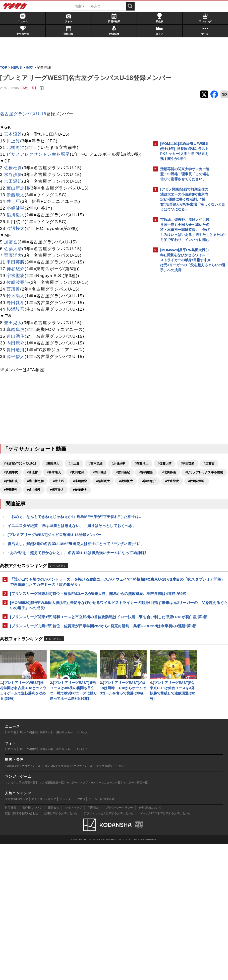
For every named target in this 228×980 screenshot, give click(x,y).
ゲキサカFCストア (17, 935)
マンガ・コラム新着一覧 (20, 918)
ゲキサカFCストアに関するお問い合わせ (165, 949)
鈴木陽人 (18, 313)
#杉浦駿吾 (106, 498)
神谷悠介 (18, 286)
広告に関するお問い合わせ (22, 949)
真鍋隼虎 (18, 347)
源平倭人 (18, 374)
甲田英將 (18, 279)
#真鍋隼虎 (103, 490)
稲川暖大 (18, 232)
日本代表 (11, 868)
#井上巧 (108, 507)
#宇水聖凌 (106, 516)
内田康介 (18, 360)
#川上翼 (76, 481)
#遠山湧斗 (62, 525)
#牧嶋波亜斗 (15, 525)
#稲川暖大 (37, 516)
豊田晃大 (16, 340)
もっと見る (62, 619)
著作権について (32, 943)
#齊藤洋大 (13, 490)
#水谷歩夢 (121, 481)
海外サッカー (65, 868)
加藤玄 (13, 259)
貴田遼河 (18, 367)
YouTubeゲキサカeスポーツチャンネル (69, 901)
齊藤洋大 (16, 273)
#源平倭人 (85, 525)
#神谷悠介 (82, 516)
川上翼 (16, 152)
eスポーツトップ (77, 918)
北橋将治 (18, 158)
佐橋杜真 (16, 185)
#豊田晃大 (55, 481)
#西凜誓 (124, 490)
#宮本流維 (98, 481)
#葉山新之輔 (85, 507)
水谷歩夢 (16, 192)
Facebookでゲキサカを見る (181, 361)
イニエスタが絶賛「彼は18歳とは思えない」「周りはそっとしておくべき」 (74, 566)
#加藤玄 (81, 490)
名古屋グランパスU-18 (26, 124)
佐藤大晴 (16, 266)
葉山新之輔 (20, 205)
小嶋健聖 (18, 226)
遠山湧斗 (18, 354)
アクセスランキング (44, 935)
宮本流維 (16, 145)
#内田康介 (59, 498)
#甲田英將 (59, 490)
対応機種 (11, 943)
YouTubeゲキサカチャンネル (23, 901)
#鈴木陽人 (13, 498)
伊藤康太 (18, 212)
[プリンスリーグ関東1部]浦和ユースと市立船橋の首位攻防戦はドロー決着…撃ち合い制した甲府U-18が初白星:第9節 (73, 690)
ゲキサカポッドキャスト (111, 901)
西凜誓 (16, 306)
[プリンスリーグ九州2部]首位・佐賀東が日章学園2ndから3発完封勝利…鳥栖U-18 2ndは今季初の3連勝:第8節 (76, 705)
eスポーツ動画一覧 (136, 918)
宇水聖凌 (18, 293)
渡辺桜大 (18, 246)
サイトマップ (74, 943)
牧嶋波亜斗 (20, 300)
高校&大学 (46, 868)
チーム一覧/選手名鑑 (102, 935)
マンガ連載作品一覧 (51, 918)
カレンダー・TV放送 (73, 935)
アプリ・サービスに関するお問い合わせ (109, 949)
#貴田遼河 (37, 498)
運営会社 (53, 943)
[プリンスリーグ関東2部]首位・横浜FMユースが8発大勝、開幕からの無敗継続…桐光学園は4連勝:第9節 (75, 655)
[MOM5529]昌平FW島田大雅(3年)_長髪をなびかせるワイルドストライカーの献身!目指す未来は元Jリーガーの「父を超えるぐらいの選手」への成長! (75, 673)
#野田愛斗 (40, 525)
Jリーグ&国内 (28, 868)
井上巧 (16, 219)
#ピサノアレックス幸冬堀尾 (25, 507)
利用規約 (94, 943)
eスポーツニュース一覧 (106, 918)
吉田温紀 (16, 199)
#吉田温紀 (82, 498)
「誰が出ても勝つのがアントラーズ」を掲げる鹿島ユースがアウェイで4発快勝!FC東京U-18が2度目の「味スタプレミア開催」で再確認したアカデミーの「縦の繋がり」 (76, 638)
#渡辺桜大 (59, 516)
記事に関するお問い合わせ (61, 949)
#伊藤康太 (109, 525)
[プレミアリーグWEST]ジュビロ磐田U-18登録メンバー (57, 576)
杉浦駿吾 (18, 327)
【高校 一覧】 (31, 98)
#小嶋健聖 (13, 516)
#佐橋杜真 (61, 507)
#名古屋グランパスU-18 (23, 481)
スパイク (82, 868)
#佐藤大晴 (37, 490)
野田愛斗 (18, 320)
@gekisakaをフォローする (180, 351)
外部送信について (150, 943)
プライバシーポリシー (119, 943)
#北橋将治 (128, 498)
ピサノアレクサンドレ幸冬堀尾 (41, 165)
